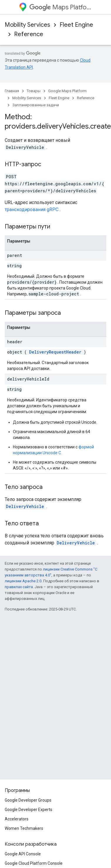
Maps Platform (61, 7)
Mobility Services (27, 25)
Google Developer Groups (28, 800)
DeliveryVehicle (25, 506)
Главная (12, 91)
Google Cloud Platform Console (34, 863)
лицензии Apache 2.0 (23, 581)
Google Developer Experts (28, 810)
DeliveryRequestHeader (55, 352)
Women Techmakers (24, 828)
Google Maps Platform (67, 91)
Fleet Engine (76, 25)
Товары (34, 91)
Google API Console (23, 854)
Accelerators (17, 819)
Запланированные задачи (36, 105)
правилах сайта (19, 587)
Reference (29, 34)
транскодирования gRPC (32, 210)
